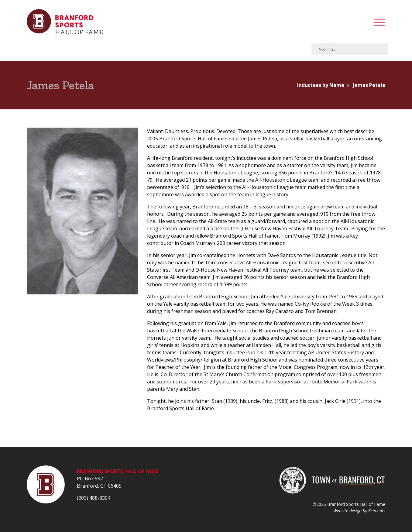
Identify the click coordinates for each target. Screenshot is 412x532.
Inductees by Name (321, 85)
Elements (377, 511)
